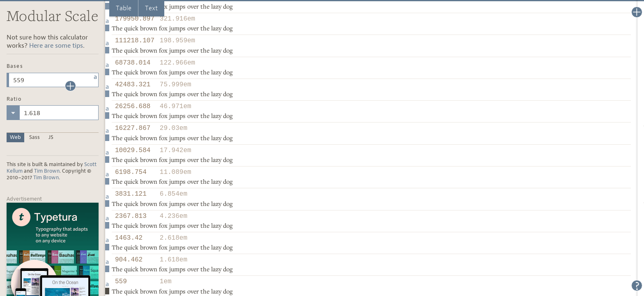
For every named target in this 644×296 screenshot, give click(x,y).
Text (151, 8)
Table (124, 8)
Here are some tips (56, 45)
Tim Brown (47, 171)
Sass (34, 137)
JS (51, 137)
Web (15, 137)
